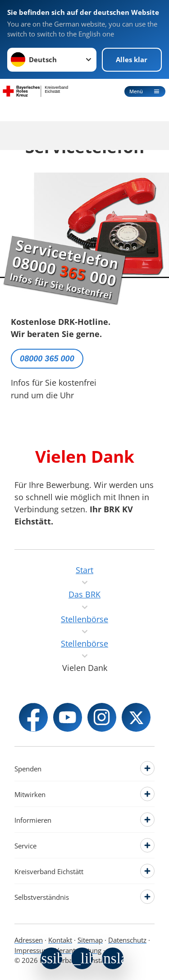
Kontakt (60, 940)
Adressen (29, 940)
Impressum (32, 950)
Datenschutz (127, 940)
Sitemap (90, 940)
